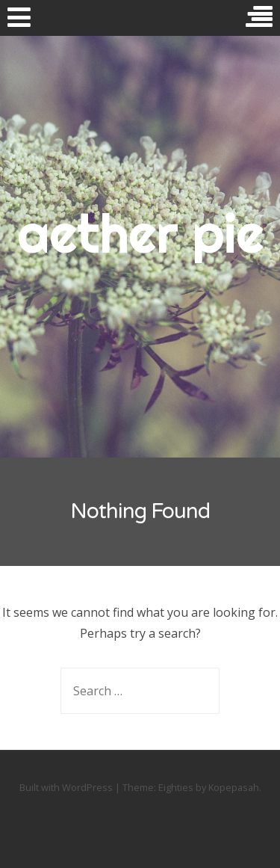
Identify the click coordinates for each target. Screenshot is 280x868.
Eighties (176, 787)
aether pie (140, 233)
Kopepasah (234, 787)
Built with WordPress (66, 787)
